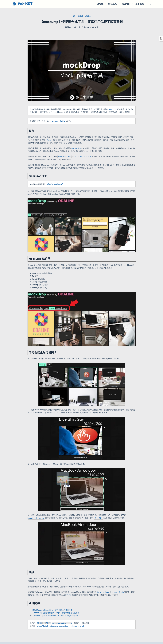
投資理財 (128, 4)
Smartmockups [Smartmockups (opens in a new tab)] (103, 592)
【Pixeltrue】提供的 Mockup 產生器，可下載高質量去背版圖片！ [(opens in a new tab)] (57, 616)
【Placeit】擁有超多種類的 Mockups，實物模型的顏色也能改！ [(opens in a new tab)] (56, 613)
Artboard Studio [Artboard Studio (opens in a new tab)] (118, 592)
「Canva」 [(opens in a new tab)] (49, 140)
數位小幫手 (25, 4)
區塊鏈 (102, 4)
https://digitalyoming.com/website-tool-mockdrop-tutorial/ (61, 626)
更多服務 (141, 4)
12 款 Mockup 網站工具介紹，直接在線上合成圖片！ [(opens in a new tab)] (52, 610)
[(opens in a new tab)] (58, 121)
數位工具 (114, 4)
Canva (69, 595)
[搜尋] (150, 4)
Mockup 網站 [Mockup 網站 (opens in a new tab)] (76, 148)
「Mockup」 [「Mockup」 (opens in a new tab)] (112, 109)
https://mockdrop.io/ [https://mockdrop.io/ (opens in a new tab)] (55, 184)
